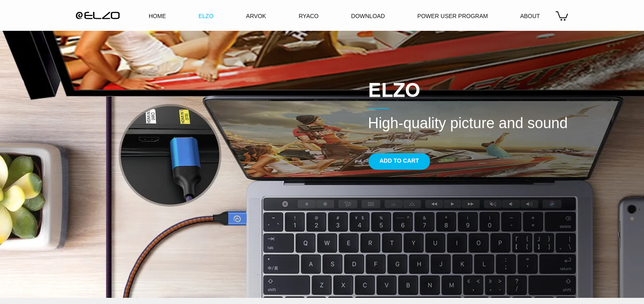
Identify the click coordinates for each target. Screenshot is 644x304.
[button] (562, 15)
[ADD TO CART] (399, 161)
